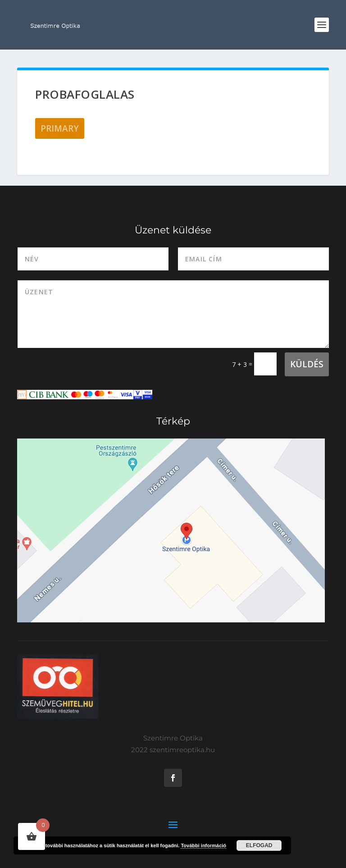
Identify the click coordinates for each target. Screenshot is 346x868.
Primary (60, 128)
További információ (203, 845)
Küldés (307, 364)
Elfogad (259, 845)
